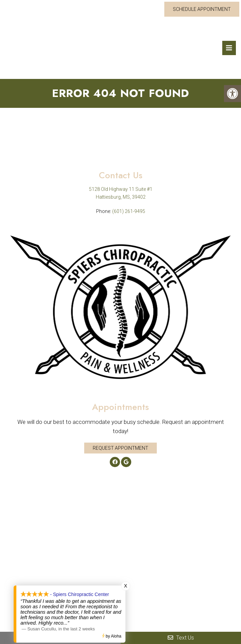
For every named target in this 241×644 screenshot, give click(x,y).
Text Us (181, 638)
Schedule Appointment (202, 9)
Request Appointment (120, 448)
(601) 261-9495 (129, 211)
